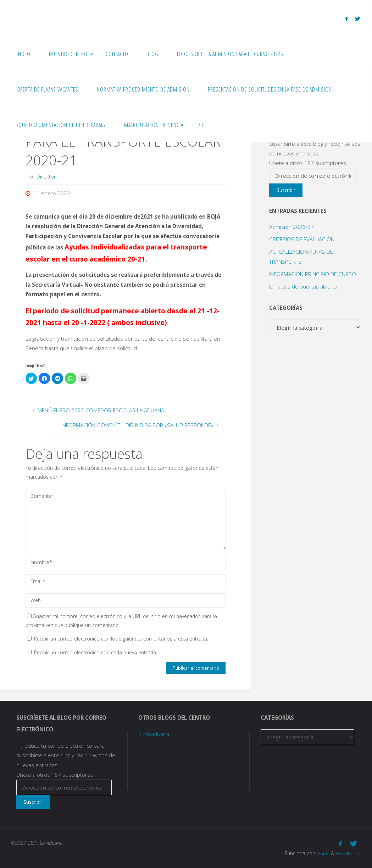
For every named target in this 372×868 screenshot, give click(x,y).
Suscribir (286, 190)
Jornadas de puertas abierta (303, 286)
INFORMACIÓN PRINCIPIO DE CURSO (313, 274)
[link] (202, 125)
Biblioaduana (154, 734)
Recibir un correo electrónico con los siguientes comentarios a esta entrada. (121, 639)
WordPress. (349, 853)
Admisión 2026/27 (292, 227)
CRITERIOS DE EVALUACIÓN (302, 239)
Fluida (322, 853)
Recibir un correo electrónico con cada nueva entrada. (96, 652)
